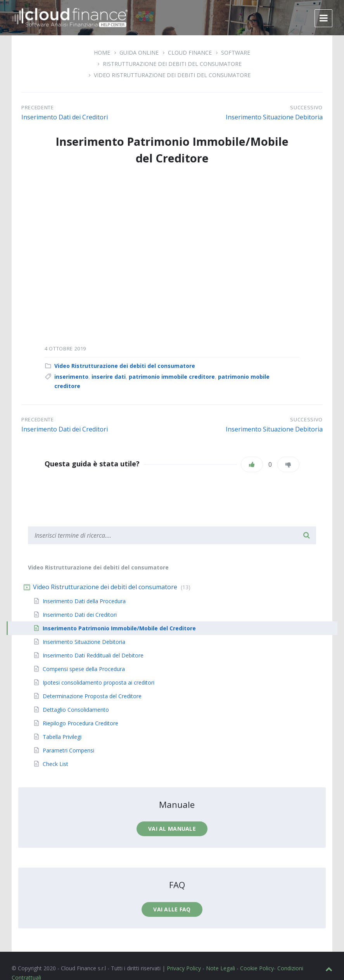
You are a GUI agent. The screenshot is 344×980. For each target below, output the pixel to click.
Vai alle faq (172, 909)
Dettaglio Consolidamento (76, 710)
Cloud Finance (190, 53)
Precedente (38, 107)
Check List (55, 764)
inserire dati (109, 377)
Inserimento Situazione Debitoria (274, 117)
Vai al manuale (172, 829)
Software (236, 53)
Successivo (306, 107)
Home (102, 53)
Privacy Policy (184, 968)
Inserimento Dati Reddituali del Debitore (93, 655)
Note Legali (220, 968)
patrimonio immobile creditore (172, 377)
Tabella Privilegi (62, 737)
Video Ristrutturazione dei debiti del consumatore (172, 75)
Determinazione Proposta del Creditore (92, 696)
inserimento (71, 377)
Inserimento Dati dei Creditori (65, 117)
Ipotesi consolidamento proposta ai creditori (99, 682)
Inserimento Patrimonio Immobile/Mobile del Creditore (119, 628)
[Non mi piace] (288, 464)
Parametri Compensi (68, 750)
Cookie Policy (257, 968)
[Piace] (252, 464)
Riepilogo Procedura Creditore (80, 723)
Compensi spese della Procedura (84, 669)
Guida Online (139, 53)
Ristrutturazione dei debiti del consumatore (172, 64)
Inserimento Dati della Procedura (84, 601)
